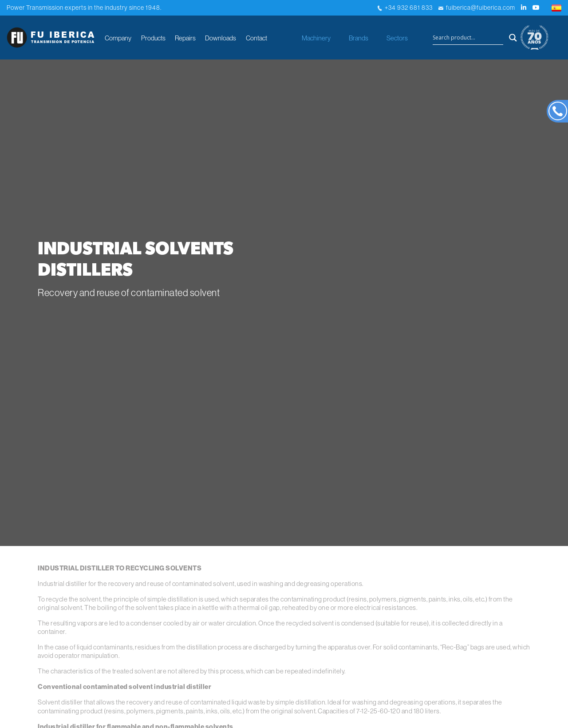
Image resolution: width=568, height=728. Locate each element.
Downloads (221, 38)
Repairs (185, 38)
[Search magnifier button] (513, 38)
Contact (256, 38)
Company (118, 38)
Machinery (316, 38)
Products (153, 38)
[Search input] (468, 38)
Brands (359, 38)
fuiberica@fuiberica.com (477, 8)
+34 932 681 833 (405, 8)
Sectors (397, 38)
